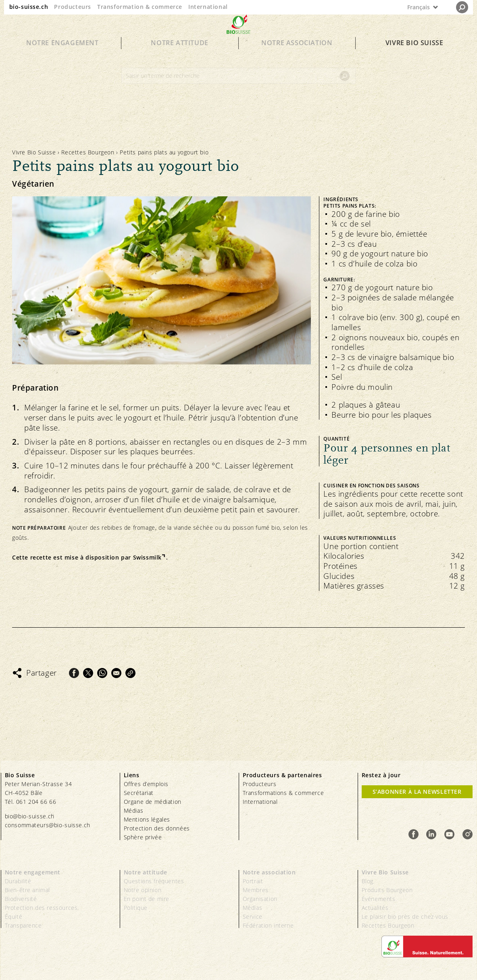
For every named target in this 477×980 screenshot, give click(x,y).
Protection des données (157, 828)
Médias (134, 810)
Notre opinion (143, 890)
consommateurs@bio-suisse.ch (48, 825)
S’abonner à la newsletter (417, 792)
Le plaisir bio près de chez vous (405, 917)
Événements (379, 899)
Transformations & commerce (283, 793)
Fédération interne (268, 925)
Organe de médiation (153, 802)
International (208, 7)
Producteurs (73, 7)
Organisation (260, 899)
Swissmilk (147, 558)
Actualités (375, 908)
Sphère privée (143, 837)
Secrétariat (139, 793)
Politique (136, 908)
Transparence (23, 925)
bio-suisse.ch (29, 7)
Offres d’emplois (146, 784)
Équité (14, 917)
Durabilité (18, 881)
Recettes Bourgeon (88, 152)
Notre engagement (62, 57)
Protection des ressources (41, 908)
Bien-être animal (28, 890)
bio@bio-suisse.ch (30, 816)
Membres (256, 890)
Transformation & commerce (140, 7)
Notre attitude (179, 57)
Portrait (253, 881)
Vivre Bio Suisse (415, 57)
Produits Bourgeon (387, 890)
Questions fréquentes (154, 881)
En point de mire (147, 899)
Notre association (297, 57)
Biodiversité (21, 899)
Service (253, 917)
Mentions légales (147, 819)
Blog (368, 881)
